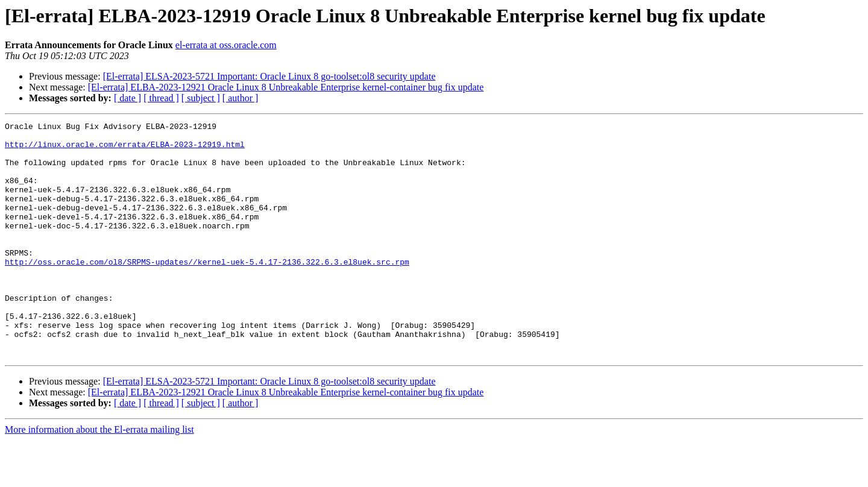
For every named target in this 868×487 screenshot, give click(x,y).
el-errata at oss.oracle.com (226, 45)
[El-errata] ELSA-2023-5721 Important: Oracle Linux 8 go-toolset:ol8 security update (269, 76)
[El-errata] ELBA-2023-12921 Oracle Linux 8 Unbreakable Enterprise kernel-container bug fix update (286, 87)
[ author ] (241, 98)
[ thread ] (161, 98)
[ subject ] (201, 98)
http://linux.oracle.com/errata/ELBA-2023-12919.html (125, 149)
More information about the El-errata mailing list (99, 476)
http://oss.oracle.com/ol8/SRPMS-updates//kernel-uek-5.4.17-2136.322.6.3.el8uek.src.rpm (207, 291)
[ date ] (127, 98)
